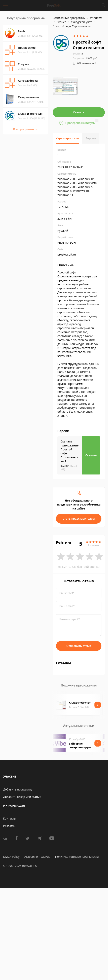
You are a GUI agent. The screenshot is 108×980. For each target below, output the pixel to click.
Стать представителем (79, 519)
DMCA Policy (11, 857)
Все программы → (26, 129)
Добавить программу (18, 789)
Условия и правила (37, 857)
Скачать (79, 112)
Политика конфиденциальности (77, 857)
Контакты (10, 818)
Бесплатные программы (69, 18)
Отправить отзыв (79, 646)
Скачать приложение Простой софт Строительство (70, 451)
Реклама (9, 826)
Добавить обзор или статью (22, 797)
